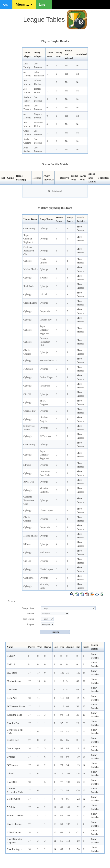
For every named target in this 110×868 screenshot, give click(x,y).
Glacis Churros (14, 824)
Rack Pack (29, 286)
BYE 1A (11, 664)
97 (62, 723)
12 (38, 706)
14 (38, 690)
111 (62, 698)
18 (29, 698)
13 (84, 774)
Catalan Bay (29, 228)
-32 (78, 807)
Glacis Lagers (30, 303)
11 (38, 698)
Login (44, 4)
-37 (78, 816)
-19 (78, 765)
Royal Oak (29, 482)
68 (78, 681)
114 (68, 841)
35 (68, 673)
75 (62, 765)
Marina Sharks (30, 269)
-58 (78, 841)
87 (62, 732)
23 (84, 723)
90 (68, 757)
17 (29, 673)
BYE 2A (11, 656)
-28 (78, 790)
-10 (78, 757)
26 (84, 698)
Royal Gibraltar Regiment (28, 239)
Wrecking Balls (14, 715)
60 (68, 706)
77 (62, 774)
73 (62, 799)
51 (68, 681)
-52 (78, 832)
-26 (78, 774)
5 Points (44, 278)
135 (62, 673)
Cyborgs (44, 228)
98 (62, 715)
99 (68, 790)
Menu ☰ (24, 4)
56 (62, 841)
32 (84, 681)
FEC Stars (28, 369)
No (67, 65)
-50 (78, 849)
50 (78, 706)
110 (62, 706)
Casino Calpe (46, 377)
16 (38, 681)
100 (78, 673)
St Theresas (45, 436)
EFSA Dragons (14, 832)
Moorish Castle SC (16, 816)
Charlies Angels (14, 849)
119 (62, 681)
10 (78, 748)
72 (68, 715)
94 (68, 765)
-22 (78, 799)
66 (62, 816)
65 (62, 849)
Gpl (6, 4)
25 (84, 706)
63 (62, 832)
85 (62, 740)
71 (68, 723)
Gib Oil (43, 294)
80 (62, 757)
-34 (78, 824)
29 (84, 690)
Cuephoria (45, 311)
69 (68, 698)
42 (78, 698)
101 (68, 807)
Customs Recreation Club (29, 251)
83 (68, 732)
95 (62, 748)
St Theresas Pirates (16, 706)
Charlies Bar (29, 411)
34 (84, 673)
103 (68, 774)
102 (68, 824)
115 (68, 832)
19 (84, 732)
